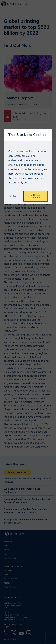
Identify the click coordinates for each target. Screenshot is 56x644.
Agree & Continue (36, 196)
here (11, 174)
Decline (13, 196)
